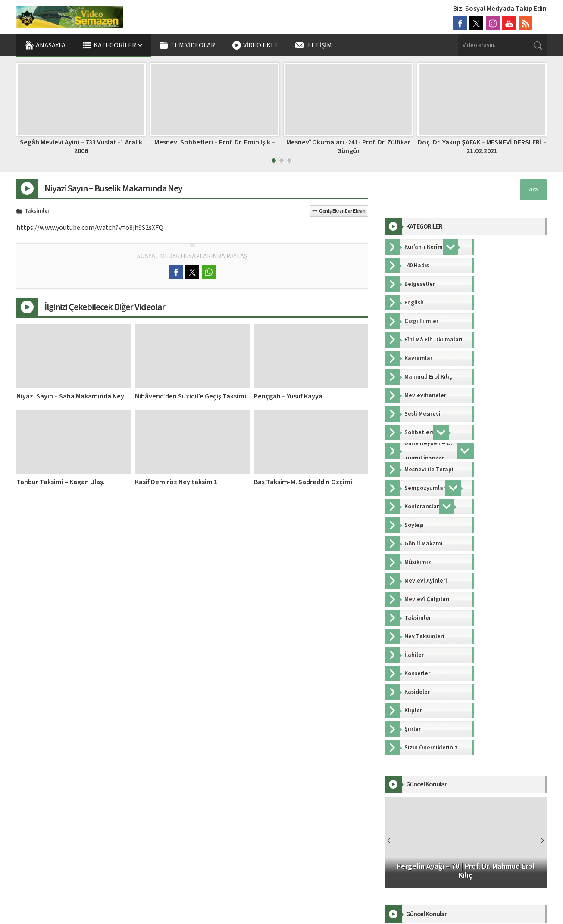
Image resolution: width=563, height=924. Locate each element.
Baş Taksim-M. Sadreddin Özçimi (303, 482)
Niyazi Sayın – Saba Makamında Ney (70, 396)
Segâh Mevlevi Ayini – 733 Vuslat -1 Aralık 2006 (81, 146)
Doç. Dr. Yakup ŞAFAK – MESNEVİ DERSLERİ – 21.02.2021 (482, 146)
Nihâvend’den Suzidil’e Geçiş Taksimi (191, 396)
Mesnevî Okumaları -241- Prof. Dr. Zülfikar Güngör (348, 146)
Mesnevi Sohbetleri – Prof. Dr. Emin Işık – (215, 142)
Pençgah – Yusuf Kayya (288, 396)
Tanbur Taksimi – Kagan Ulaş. (61, 482)
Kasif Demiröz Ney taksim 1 (176, 482)
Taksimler (37, 211)
